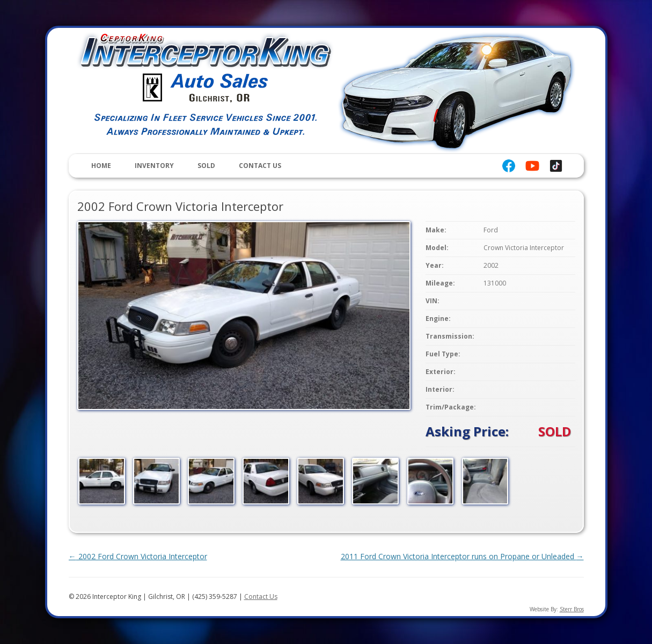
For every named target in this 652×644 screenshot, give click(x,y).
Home (101, 166)
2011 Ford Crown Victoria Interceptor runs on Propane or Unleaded (462, 556)
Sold (206, 166)
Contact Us (260, 166)
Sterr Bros (572, 609)
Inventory (154, 166)
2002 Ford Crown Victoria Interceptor (138, 556)
